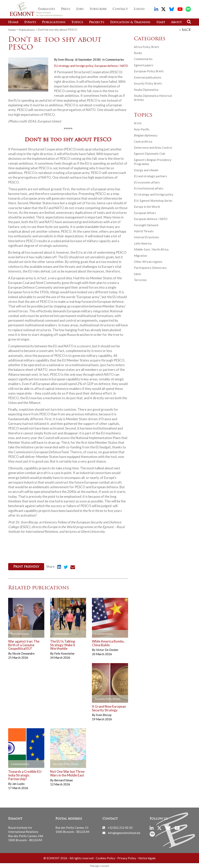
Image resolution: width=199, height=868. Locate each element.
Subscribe (98, 9)
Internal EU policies (146, 237)
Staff (161, 22)
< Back (185, 30)
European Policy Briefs (149, 71)
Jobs (80, 9)
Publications (54, 22)
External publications (148, 77)
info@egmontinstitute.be (124, 832)
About (176, 22)
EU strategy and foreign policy (74, 65)
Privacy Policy (127, 857)
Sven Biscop (66, 59)
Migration (141, 255)
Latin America (143, 243)
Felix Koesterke (64, 653)
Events (30, 22)
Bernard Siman (64, 779)
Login (139, 9)
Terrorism (140, 279)
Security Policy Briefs (148, 83)
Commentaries (115, 59)
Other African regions (148, 261)
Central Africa (143, 141)
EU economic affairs (147, 182)
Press (66, 9)
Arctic (138, 123)
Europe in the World (147, 206)
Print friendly (26, 566)
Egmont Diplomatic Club (150, 153)
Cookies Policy (105, 857)
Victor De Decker (107, 649)
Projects (97, 22)
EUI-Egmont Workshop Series (153, 200)
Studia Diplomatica (146, 89)
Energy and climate (146, 170)
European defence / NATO (111, 65)
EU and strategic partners (150, 176)
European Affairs (145, 212)
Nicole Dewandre (23, 653)
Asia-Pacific (142, 129)
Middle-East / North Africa (151, 249)
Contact (120, 9)
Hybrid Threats (144, 231)
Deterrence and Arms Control (153, 147)
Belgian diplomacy (146, 135)
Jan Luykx (18, 783)
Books (138, 52)
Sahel (137, 273)
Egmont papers (144, 65)
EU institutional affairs (149, 188)
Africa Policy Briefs (147, 46)
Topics (77, 22)
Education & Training (130, 22)
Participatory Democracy (150, 267)
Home (13, 22)
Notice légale (147, 857)
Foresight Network (146, 224)
